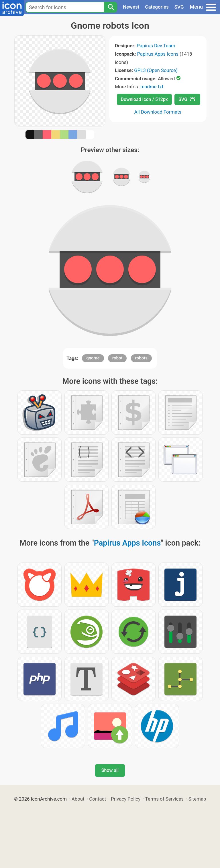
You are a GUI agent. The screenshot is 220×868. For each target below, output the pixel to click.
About (78, 799)
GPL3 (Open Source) (156, 70)
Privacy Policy (126, 799)
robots (141, 358)
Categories (157, 7)
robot (117, 358)
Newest (131, 7)
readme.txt (152, 87)
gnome (93, 358)
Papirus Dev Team (156, 46)
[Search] (111, 7)
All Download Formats (158, 112)
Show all (110, 770)
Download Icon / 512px (144, 99)
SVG (179, 7)
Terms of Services (164, 799)
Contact (98, 799)
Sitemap (197, 799)
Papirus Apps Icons (158, 54)
